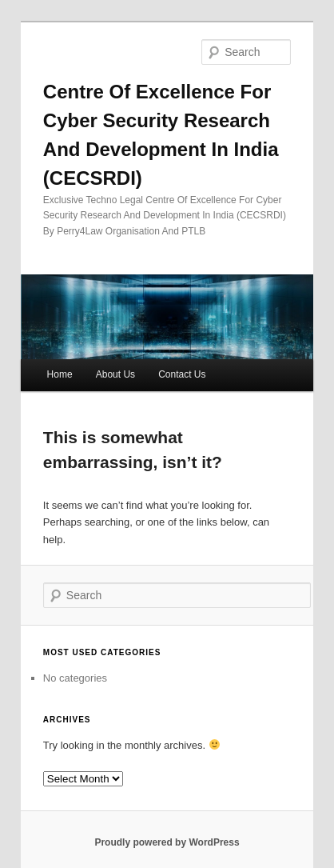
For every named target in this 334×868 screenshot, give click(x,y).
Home (60, 374)
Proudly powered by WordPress (167, 842)
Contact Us (182, 374)
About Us (115, 374)
